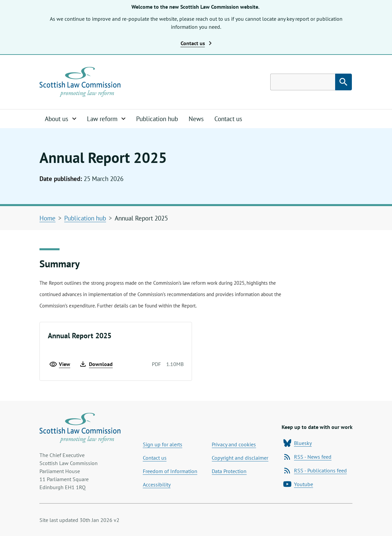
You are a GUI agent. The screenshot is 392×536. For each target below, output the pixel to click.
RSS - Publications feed (315, 470)
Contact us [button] (196, 43)
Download (96, 364)
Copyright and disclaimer (240, 458)
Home (47, 218)
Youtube (298, 484)
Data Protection (229, 471)
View (60, 364)
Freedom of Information (170, 471)
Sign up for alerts (163, 444)
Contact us (228, 119)
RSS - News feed (307, 457)
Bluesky (298, 443)
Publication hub (157, 119)
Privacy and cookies (234, 444)
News (196, 119)
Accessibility (157, 484)
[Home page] (80, 82)
